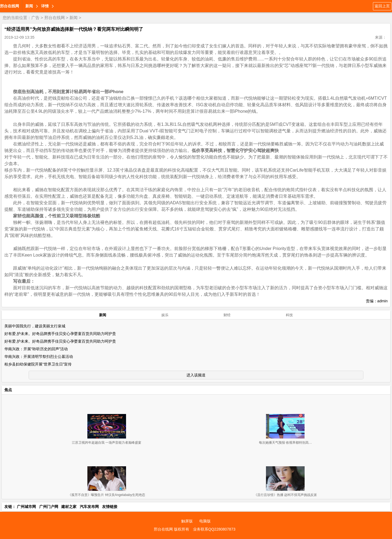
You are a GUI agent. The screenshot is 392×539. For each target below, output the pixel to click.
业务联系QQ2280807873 (214, 529)
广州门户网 (49, 507)
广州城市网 (26, 507)
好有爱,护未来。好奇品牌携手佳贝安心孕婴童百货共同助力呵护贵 (60, 334)
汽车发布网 (89, 507)
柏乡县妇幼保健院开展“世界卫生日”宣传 (38, 364)
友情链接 (110, 507)
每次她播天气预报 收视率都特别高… (285, 443)
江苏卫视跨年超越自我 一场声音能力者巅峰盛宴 (107, 443)
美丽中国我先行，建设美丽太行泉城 (35, 326)
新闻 (29, 6)
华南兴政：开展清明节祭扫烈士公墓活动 (39, 357)
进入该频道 (196, 375)
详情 (45, 6)
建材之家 (69, 507)
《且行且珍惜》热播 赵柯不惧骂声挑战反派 (285, 495)
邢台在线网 (10, 6)
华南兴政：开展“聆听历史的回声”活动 (36, 349)
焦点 (8, 390)
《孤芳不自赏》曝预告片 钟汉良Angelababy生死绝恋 (107, 495)
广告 (35, 18)
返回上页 (382, 6)
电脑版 (205, 521)
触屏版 (187, 521)
